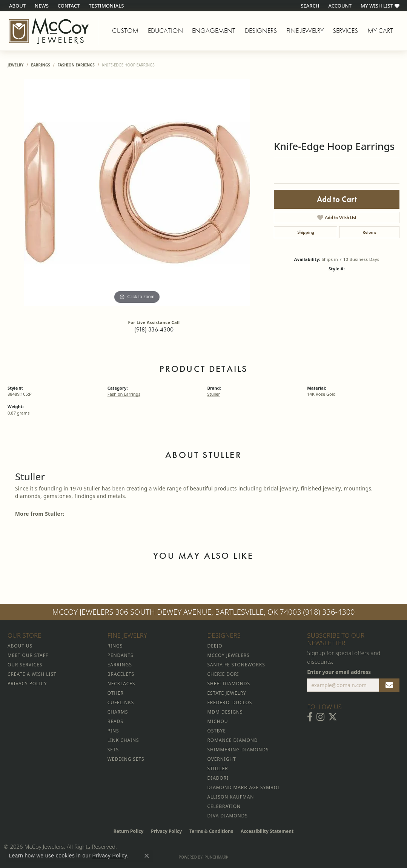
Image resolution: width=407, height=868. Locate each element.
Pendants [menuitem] (121, 655)
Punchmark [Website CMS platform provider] (217, 857)
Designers (261, 31)
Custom (125, 31)
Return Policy (129, 831)
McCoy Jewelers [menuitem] (229, 655)
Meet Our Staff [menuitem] (28, 655)
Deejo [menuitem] (215, 646)
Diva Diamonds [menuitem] (228, 816)
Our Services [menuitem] (25, 665)
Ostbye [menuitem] (217, 731)
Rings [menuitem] (115, 646)
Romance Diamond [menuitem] (233, 740)
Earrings (40, 65)
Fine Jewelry (305, 31)
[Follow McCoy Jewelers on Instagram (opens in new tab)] (320, 717)
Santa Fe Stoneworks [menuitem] (236, 665)
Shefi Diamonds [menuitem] (229, 684)
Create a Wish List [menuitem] (32, 674)
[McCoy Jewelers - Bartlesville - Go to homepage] (49, 31)
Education (165, 31)
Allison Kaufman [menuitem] (231, 797)
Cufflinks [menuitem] (121, 702)
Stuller (214, 394)
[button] (309, 6)
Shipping (306, 232)
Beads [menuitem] (115, 721)
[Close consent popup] (147, 856)
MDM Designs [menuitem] (225, 712)
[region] (137, 193)
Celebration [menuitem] (224, 806)
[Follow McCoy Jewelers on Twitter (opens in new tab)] (333, 717)
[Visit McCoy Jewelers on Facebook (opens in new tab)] (310, 717)
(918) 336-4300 (154, 329)
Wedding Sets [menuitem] (126, 759)
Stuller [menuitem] (218, 769)
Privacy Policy (166, 831)
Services (345, 31)
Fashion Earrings (76, 65)
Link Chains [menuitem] (123, 740)
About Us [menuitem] (20, 646)
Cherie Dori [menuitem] (223, 674)
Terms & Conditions (211, 831)
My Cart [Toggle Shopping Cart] (380, 31)
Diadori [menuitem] (218, 778)
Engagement (214, 31)
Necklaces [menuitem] (121, 684)
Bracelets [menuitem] (121, 674)
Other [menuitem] (116, 693)
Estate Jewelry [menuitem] (227, 693)
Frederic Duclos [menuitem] (230, 702)
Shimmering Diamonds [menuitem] (238, 750)
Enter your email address (339, 672)
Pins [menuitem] (113, 731)
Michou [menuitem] (218, 721)
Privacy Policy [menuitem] (27, 684)
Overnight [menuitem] (222, 759)
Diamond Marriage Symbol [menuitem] (244, 787)
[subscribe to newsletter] (389, 685)
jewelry (16, 65)
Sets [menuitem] (113, 750)
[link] (17, 6)
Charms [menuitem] (118, 712)
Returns (369, 232)
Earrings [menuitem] (120, 665)
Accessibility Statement (267, 831)
